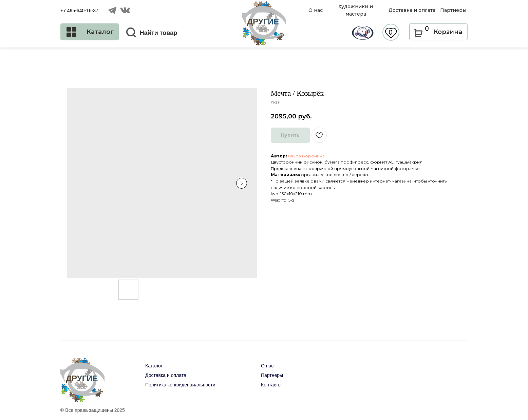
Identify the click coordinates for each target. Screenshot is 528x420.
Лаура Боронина (306, 156)
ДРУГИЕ (263, 22)
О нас (267, 366)
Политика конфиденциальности (180, 385)
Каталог (154, 366)
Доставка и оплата (166, 375)
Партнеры (272, 375)
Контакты (271, 385)
